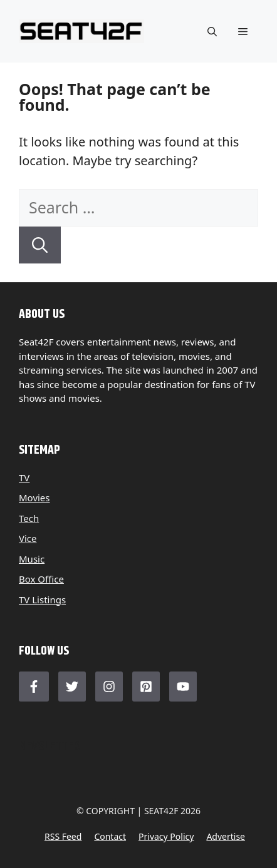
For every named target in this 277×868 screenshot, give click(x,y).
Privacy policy (166, 836)
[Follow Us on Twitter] (72, 687)
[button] (212, 31)
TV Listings (42, 600)
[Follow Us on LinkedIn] (146, 687)
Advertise (226, 836)
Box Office (41, 579)
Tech (29, 518)
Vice (28, 538)
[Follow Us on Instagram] (109, 687)
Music (32, 559)
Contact (110, 836)
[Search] (40, 245)
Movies (34, 498)
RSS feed (63, 836)
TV (24, 477)
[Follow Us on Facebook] (34, 687)
